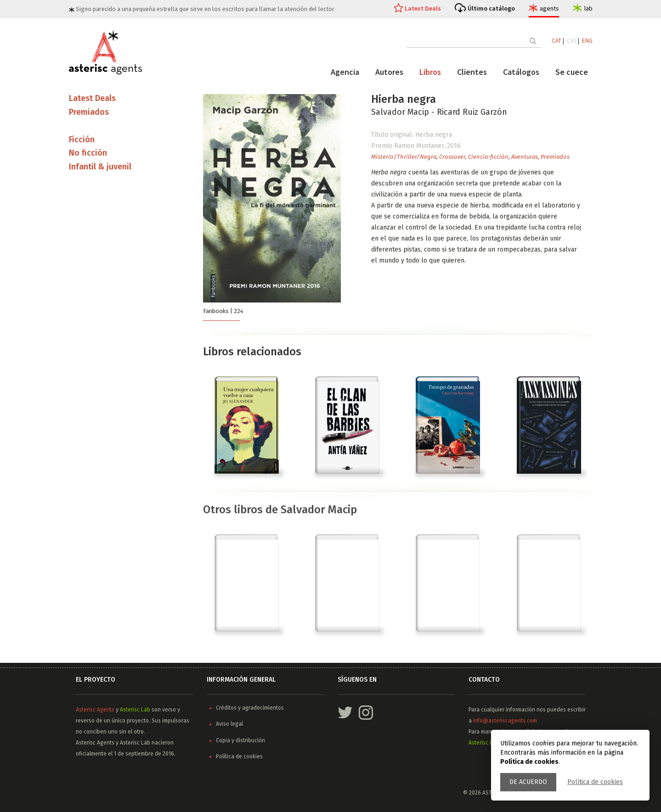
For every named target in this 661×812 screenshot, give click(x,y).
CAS (572, 41)
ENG (587, 41)
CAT (556, 41)
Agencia (345, 72)
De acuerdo (528, 782)
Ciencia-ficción (488, 157)
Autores (389, 72)
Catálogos (521, 72)
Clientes (472, 72)
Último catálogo (491, 8)
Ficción (82, 140)
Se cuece (572, 72)
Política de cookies (595, 782)
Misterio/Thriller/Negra (404, 157)
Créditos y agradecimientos (250, 708)
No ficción (88, 153)
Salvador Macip (401, 112)
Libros (430, 72)
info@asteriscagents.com (505, 721)
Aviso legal (229, 724)
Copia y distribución (240, 740)
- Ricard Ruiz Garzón (469, 112)
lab (588, 8)
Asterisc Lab (135, 710)
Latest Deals (423, 8)
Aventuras (525, 157)
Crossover (452, 157)
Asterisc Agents (95, 710)
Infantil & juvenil (100, 167)
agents (549, 8)
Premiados (555, 157)
